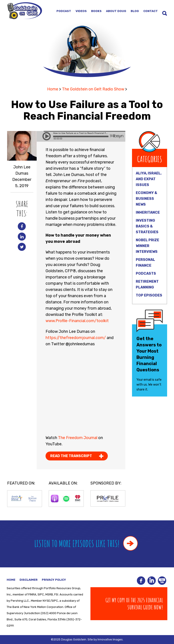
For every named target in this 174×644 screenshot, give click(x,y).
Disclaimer (29, 580)
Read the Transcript (71, 456)
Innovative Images (110, 639)
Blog (135, 11)
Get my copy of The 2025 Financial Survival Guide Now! (134, 604)
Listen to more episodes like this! (86, 543)
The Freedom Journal (78, 438)
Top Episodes (149, 295)
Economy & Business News (146, 199)
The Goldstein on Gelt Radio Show (93, 89)
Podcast (64, 11)
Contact (151, 11)
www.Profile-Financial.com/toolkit (77, 321)
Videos (81, 11)
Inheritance (148, 212)
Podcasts (146, 273)
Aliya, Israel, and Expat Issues (149, 179)
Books (96, 11)
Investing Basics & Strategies (147, 226)
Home (53, 89)
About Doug (116, 11)
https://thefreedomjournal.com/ (76, 338)
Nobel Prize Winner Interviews (147, 246)
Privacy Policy (54, 580)
